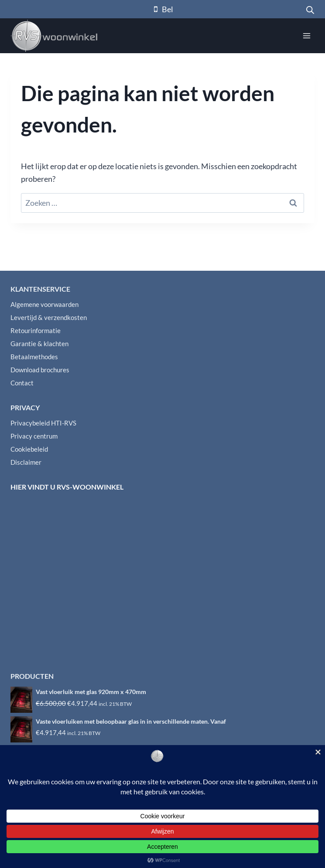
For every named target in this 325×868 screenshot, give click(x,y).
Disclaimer (26, 462)
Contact (22, 383)
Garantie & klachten (39, 344)
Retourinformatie (36, 330)
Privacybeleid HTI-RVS (43, 423)
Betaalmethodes (34, 357)
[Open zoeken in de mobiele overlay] (310, 9)
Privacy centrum (34, 436)
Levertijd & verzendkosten (49, 317)
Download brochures (40, 370)
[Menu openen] (306, 36)
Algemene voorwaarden (44, 304)
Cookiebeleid (29, 449)
